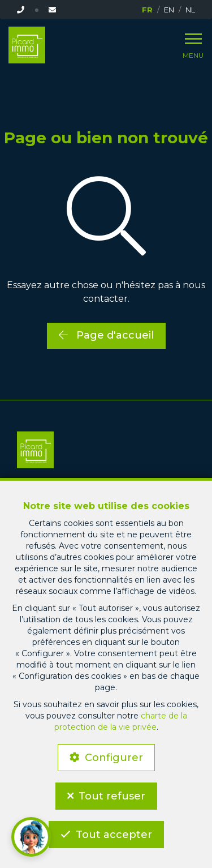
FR (147, 10)
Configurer (114, 758)
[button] (31, 837)
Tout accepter (114, 835)
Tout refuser (112, 796)
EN (169, 10)
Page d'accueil (106, 335)
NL (190, 10)
